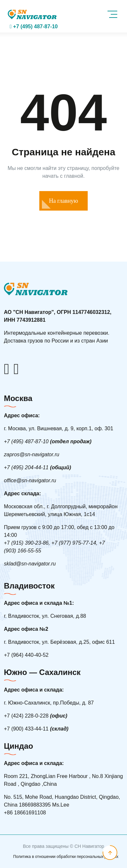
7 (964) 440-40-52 (26, 655)
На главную (64, 201)
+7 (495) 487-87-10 (34, 26)
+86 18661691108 (25, 813)
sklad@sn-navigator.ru (30, 564)
